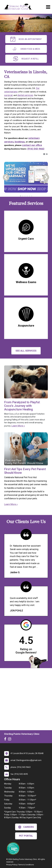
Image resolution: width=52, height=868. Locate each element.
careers (26, 827)
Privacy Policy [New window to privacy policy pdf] (12, 865)
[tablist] (26, 196)
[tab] (21, 196)
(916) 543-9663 (36, 149)
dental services (25, 95)
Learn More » (18, 426)
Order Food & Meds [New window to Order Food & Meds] (26, 49)
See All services (26, 351)
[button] (44, 154)
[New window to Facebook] (6, 740)
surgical (8, 95)
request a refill (26, 59)
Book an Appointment (26, 39)
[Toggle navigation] (48, 7)
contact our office (32, 145)
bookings (20, 142)
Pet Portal (26, 836)
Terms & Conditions (26, 865)
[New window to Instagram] (10, 740)
